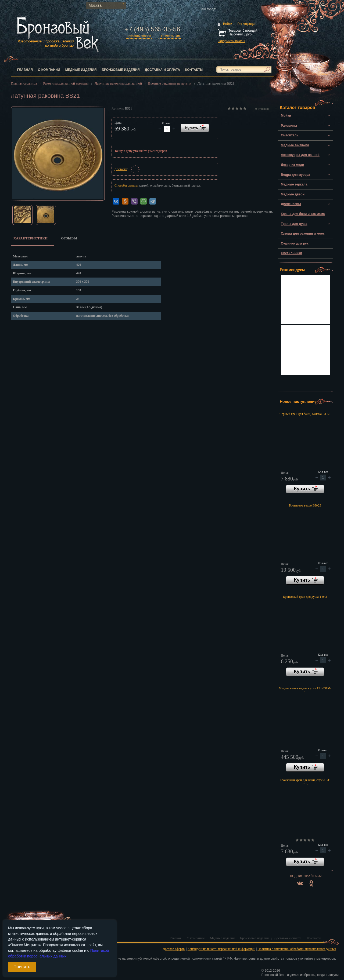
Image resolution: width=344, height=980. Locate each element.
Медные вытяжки (295, 145)
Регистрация (247, 24)
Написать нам (170, 36)
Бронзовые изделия (121, 70)
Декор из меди (292, 165)
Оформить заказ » (231, 41)
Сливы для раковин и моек (303, 234)
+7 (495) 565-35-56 (152, 29)
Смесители (290, 135)
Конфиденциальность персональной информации (221, 949)
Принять (22, 967)
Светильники (291, 253)
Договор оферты (174, 949)
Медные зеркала (294, 184)
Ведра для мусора (295, 175)
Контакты (194, 70)
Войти (228, 24)
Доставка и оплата (162, 70)
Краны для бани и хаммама (303, 214)
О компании (49, 70)
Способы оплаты (126, 185)
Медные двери (293, 194)
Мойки (286, 116)
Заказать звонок (139, 36)
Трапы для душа (294, 224)
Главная (25, 70)
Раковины (289, 126)
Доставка (121, 169)
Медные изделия (81, 70)
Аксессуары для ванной (300, 155)
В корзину (305, 489)
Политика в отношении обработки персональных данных (297, 949)
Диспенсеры (291, 204)
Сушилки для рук (295, 243)
